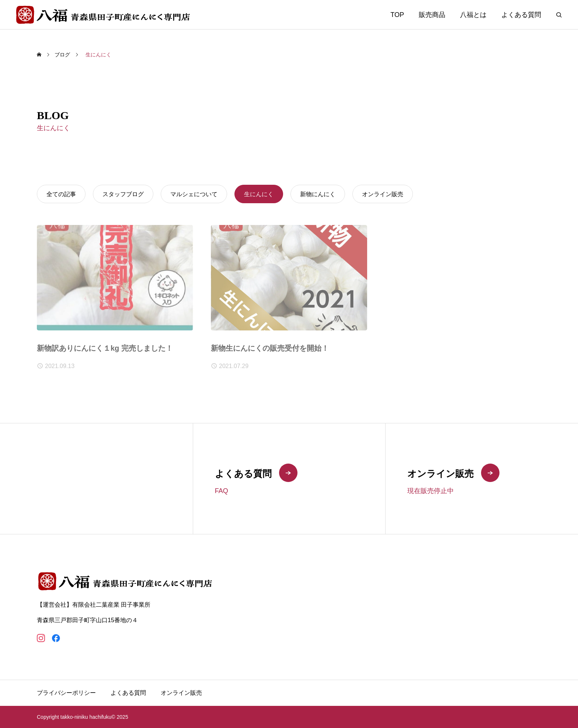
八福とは (473, 15)
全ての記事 (61, 194)
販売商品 (432, 15)
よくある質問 (521, 15)
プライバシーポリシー (66, 693)
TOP (397, 15)
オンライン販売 (181, 693)
